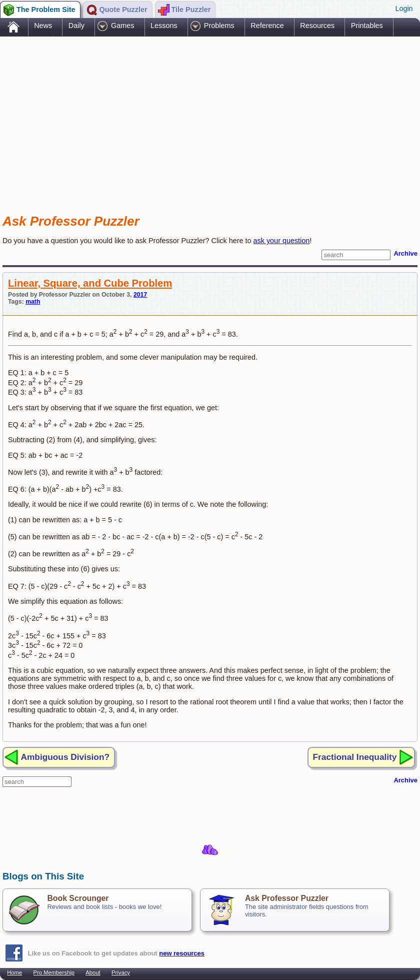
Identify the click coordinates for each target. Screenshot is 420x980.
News (43, 26)
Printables (367, 26)
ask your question (282, 241)
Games (122, 26)
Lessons (164, 26)
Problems (219, 26)
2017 (140, 295)
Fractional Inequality (355, 757)
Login (404, 9)
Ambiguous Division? (65, 757)
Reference (267, 26)
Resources (317, 26)
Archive (405, 253)
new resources (182, 953)
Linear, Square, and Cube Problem (90, 283)
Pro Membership (54, 972)
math (33, 302)
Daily (76, 26)
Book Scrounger (78, 898)
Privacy (121, 972)
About (93, 972)
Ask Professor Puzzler (287, 898)
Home (14, 972)
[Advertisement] (184, 117)
